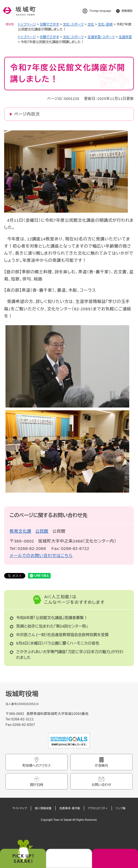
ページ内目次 (27, 114)
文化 (91, 24)
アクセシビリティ (98, 808)
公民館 (42, 531)
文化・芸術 (105, 24)
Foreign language (100, 11)
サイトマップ (20, 808)
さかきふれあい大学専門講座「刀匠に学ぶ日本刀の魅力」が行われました (70, 655)
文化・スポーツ (73, 24)
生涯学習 (125, 37)
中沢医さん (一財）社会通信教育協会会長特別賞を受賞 (62, 635)
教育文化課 (20, 531)
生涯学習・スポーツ (101, 37)
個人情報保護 (43, 808)
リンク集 (121, 808)
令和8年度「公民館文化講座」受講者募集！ (52, 618)
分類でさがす (49, 24)
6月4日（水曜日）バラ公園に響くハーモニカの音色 (58, 643)
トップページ (27, 24)
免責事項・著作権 (70, 808)
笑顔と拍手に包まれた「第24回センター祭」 (52, 626)
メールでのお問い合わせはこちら (41, 556)
